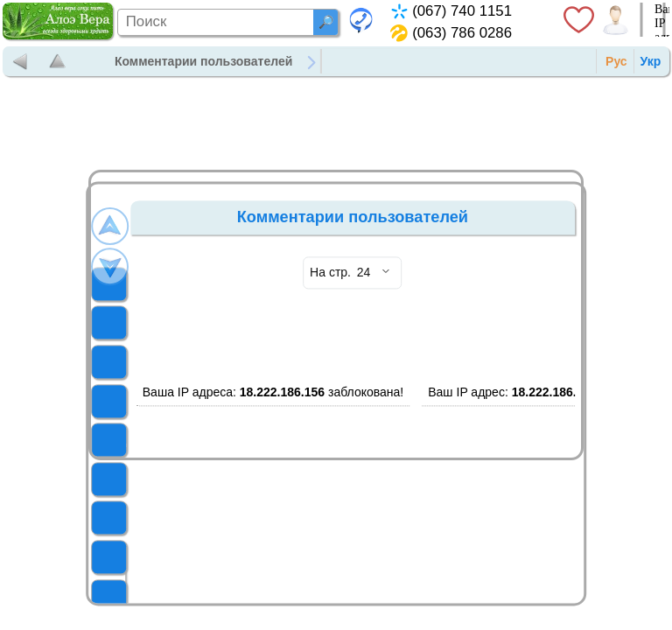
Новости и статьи (445, 61)
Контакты (491, 61)
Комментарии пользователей (203, 61)
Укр (651, 61)
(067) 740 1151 (462, 11)
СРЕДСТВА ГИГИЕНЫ (126, 557)
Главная (351, 61)
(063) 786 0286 (462, 33)
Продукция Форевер (398, 61)
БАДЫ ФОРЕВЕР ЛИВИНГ (126, 518)
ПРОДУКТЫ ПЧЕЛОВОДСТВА (126, 479)
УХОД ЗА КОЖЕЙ (126, 596)
